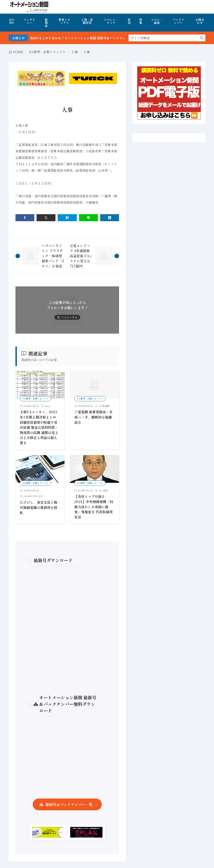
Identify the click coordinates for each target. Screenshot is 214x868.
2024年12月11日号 (34, 496)
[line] (88, 218)
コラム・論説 (157, 21)
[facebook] (25, 218)
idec (48, 406)
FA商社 (104, 490)
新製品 (46, 23)
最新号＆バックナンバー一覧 (69, 804)
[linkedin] (110, 218)
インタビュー (29, 21)
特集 (141, 21)
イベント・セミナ (111, 21)
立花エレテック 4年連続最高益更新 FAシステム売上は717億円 (81, 256)
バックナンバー (178, 21)
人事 (75, 52)
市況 (129, 21)
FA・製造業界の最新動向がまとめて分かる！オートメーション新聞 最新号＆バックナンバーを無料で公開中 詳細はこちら (99, 38)
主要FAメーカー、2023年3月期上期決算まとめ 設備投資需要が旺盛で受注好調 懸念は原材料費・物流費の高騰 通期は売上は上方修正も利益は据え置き (39, 427)
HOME (12, 21)
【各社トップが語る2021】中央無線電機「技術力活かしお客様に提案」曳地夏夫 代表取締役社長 (94, 507)
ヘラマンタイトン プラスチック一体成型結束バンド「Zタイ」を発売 (53, 256)
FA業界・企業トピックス (47, 52)
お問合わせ (200, 21)
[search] (202, 38)
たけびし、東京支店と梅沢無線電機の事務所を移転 (39, 507)
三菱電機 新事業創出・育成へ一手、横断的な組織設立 (93, 417)
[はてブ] (67, 218)
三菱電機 (105, 406)
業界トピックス (64, 21)
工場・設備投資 (87, 21)
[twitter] (46, 218)
